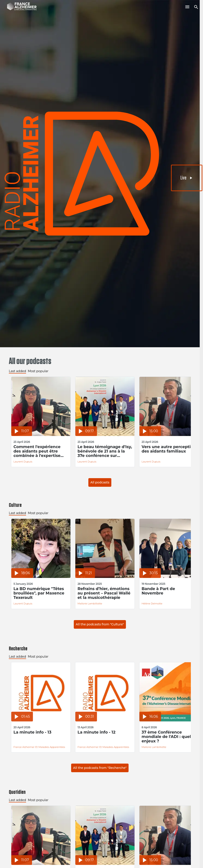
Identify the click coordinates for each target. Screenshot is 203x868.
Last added (17, 371)
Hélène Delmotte (152, 604)
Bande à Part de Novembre (158, 591)
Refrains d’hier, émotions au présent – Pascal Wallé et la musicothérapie (104, 593)
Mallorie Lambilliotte (90, 604)
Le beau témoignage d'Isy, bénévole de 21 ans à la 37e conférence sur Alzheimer (105, 451)
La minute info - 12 (97, 732)
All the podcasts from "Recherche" (100, 768)
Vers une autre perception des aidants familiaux (169, 449)
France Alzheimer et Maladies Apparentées (39, 747)
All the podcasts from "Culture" (100, 624)
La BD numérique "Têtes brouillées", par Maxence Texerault (39, 593)
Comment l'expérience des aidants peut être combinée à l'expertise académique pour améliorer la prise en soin (40, 451)
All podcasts (100, 482)
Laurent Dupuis (23, 462)
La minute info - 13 (32, 732)
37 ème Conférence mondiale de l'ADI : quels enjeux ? (167, 737)
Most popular (38, 371)
